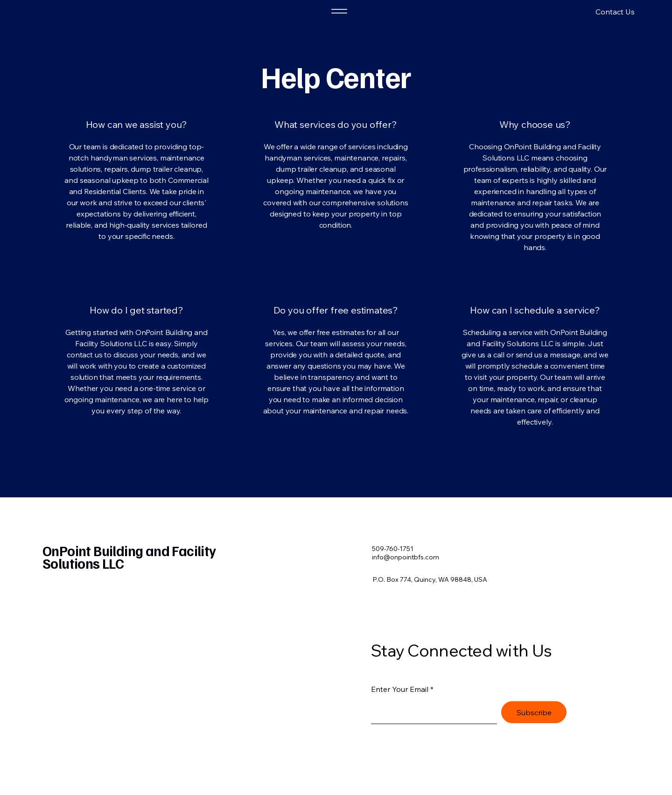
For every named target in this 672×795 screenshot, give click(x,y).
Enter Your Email (400, 689)
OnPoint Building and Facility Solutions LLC (129, 557)
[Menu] (339, 11)
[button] (587, 12)
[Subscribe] (534, 712)
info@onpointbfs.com (406, 557)
